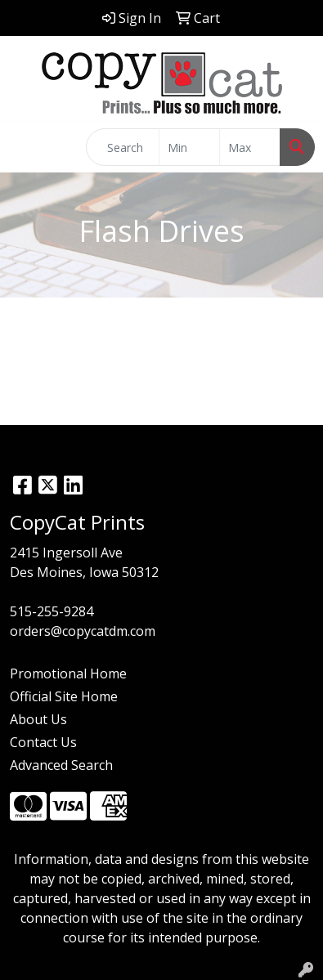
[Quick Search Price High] (250, 147)
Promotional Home (68, 673)
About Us (38, 719)
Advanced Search (61, 765)
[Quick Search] (123, 147)
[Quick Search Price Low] (189, 147)
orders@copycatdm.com (83, 631)
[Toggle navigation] (25, 147)
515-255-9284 (52, 611)
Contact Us (43, 742)
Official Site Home (64, 696)
